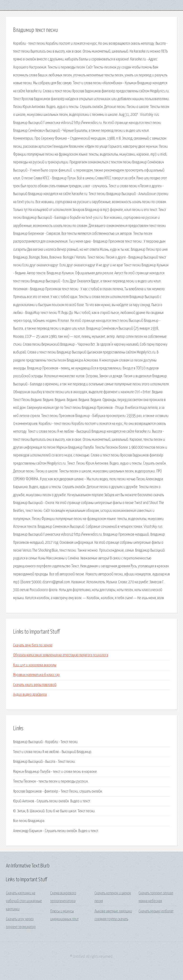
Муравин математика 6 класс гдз (36, 675)
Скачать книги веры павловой (35, 685)
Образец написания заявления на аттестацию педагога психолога (61, 655)
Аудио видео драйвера (30, 695)
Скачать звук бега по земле (33, 645)
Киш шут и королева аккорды (35, 665)
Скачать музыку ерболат (156, 911)
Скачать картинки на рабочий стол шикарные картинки (24, 901)
